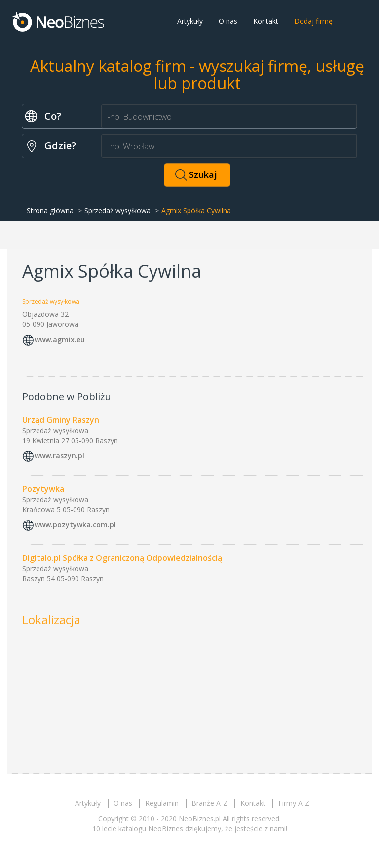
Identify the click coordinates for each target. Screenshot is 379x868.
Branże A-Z (209, 803)
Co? (53, 116)
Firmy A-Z (294, 803)
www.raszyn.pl (59, 456)
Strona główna (50, 211)
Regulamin (162, 803)
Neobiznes (59, 21)
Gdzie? (60, 146)
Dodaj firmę (313, 21)
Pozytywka (43, 489)
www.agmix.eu (60, 339)
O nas (228, 21)
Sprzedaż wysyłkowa (117, 211)
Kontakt (266, 21)
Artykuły (190, 21)
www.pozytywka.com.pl (75, 525)
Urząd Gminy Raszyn (61, 420)
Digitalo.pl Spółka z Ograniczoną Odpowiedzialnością (122, 558)
